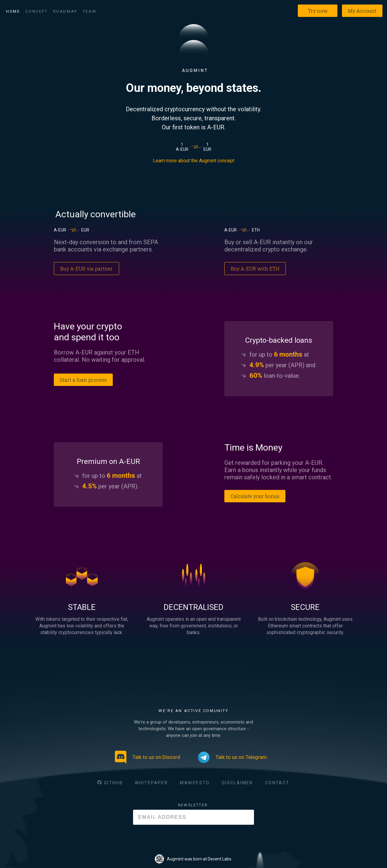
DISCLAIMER (237, 783)
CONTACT (277, 783)
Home (13, 11)
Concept (36, 11)
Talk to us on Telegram (233, 757)
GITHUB (113, 783)
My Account (362, 11)
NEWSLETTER (193, 805)
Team (89, 11)
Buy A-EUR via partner (86, 269)
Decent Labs (220, 859)
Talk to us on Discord (148, 757)
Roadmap (65, 11)
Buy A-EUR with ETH (255, 269)
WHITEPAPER (151, 783)
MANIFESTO (195, 783)
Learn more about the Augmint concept (194, 161)
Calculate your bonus (255, 496)
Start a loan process (83, 380)
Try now (318, 11)
